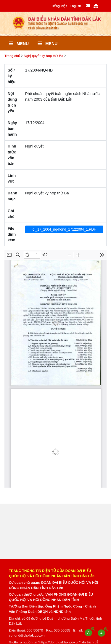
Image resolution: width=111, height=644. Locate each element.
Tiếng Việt (59, 6)
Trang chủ (12, 56)
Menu (19, 44)
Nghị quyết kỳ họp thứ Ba (44, 56)
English (75, 6)
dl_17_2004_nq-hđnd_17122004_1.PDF (64, 229)
